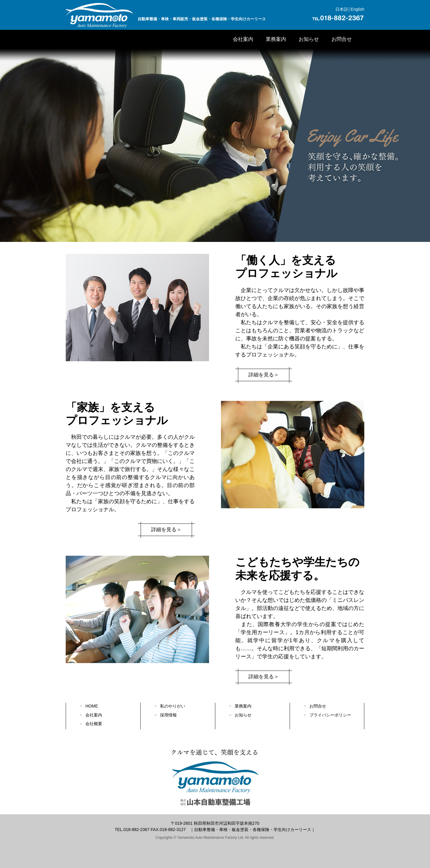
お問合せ (342, 39)
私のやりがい (173, 706)
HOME (92, 706)
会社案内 (243, 39)
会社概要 (94, 724)
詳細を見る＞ (264, 375)
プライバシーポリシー (330, 715)
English (357, 9)
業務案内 (276, 39)
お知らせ (309, 39)
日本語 (342, 9)
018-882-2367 (136, 830)
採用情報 (168, 715)
